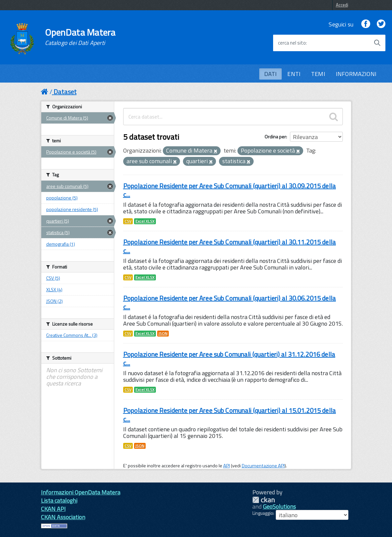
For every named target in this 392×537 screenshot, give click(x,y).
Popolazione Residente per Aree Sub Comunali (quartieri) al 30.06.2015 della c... (230, 302)
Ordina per (275, 137)
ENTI (294, 74)
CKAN (264, 500)
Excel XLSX (145, 221)
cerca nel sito (292, 43)
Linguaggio (263, 513)
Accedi (342, 5)
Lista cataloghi (59, 501)
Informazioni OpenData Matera (81, 492)
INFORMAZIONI (356, 74)
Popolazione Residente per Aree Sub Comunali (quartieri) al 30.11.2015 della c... (230, 246)
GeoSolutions (279, 506)
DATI (271, 74)
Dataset (65, 92)
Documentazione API (263, 466)
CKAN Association (63, 517)
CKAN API (53, 509)
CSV (128, 221)
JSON (163, 334)
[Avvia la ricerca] (377, 43)
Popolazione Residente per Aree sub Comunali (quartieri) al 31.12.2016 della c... (229, 358)
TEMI (318, 74)
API (227, 466)
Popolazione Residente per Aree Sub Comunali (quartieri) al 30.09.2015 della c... (230, 190)
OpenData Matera (80, 37)
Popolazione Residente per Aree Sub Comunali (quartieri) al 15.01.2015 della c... (230, 415)
